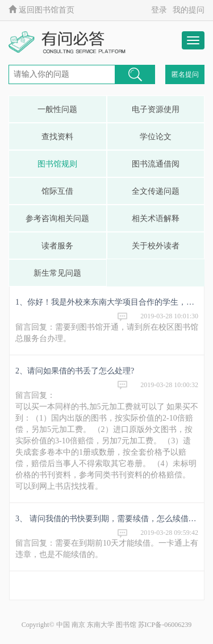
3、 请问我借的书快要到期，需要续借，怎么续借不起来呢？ (107, 519)
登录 (159, 10)
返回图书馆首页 (41, 10)
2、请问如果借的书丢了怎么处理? (75, 371)
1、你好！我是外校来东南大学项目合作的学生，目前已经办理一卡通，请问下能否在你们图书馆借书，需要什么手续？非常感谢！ (107, 302)
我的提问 (189, 10)
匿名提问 (185, 74)
